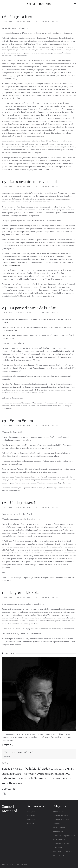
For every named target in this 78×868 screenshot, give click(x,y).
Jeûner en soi (58, 831)
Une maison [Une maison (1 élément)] (48, 779)
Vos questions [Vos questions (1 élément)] (18, 784)
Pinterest (31, 816)
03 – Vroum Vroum (17, 421)
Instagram (31, 812)
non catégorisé (59, 839)
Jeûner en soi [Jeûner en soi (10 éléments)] (30, 774)
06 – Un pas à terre (18, 16)
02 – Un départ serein (20, 502)
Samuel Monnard (24, 21)
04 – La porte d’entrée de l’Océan (29, 308)
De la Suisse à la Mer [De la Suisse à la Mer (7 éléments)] (61, 769)
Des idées (57, 824)
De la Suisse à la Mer (61, 819)
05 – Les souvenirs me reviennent (30, 181)
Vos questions (58, 855)
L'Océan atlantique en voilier (48, 21)
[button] (75, 4)
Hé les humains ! (59, 827)
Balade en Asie (59, 812)
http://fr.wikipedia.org (11, 265)
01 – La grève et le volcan (22, 592)
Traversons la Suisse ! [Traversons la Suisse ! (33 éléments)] (30, 778)
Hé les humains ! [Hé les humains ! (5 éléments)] (15, 774)
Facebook (31, 819)
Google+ (31, 824)
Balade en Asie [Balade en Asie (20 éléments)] (11, 769)
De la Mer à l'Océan (60, 816)
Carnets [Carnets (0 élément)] (22, 769)
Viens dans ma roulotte (62, 851)
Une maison (58, 847)
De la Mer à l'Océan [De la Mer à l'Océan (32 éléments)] (37, 769)
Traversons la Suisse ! (61, 843)
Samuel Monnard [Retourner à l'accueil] (39, 4)
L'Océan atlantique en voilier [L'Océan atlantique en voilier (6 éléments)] (50, 774)
